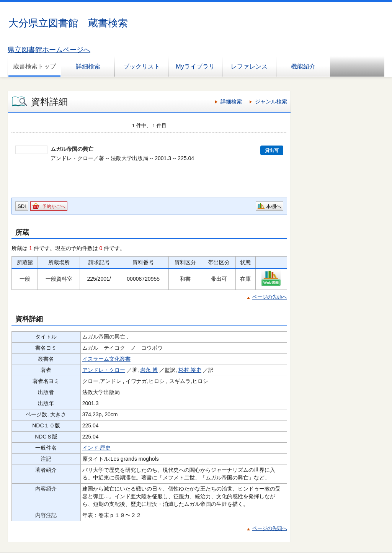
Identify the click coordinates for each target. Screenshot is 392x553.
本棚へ (274, 206)
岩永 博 (149, 370)
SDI (22, 206)
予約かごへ (54, 206)
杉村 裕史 (190, 370)
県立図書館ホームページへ (49, 50)
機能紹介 (303, 66)
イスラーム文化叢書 (106, 359)
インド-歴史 (97, 448)
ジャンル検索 (271, 101)
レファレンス (249, 66)
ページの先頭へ (270, 297)
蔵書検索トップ (34, 66)
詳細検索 (88, 66)
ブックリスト (142, 66)
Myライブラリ (195, 66)
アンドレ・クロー (104, 370)
